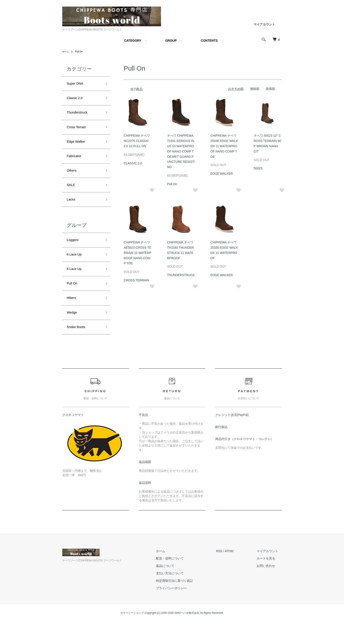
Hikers (72, 314)
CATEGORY (133, 41)
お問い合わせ (269, 585)
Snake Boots (78, 345)
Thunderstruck (79, 115)
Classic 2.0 (76, 100)
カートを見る (269, 578)
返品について (176, 585)
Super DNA (77, 84)
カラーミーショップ (132, 632)
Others (73, 178)
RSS (226, 570)
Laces (72, 210)
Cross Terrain (78, 131)
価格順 (255, 89)
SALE (72, 194)
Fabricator (76, 163)
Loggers (74, 251)
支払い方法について (180, 592)
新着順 (271, 89)
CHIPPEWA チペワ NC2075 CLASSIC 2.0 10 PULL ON (137, 141)
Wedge (73, 330)
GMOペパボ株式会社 (187, 632)
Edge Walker (78, 147)
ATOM (236, 570)
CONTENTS (209, 41)
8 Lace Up (76, 283)
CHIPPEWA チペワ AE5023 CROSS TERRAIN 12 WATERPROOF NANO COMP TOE (137, 253)
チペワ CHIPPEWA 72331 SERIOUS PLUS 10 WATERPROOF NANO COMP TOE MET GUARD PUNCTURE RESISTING (181, 151)
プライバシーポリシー (182, 607)
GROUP (171, 41)
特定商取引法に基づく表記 (185, 600)
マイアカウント (264, 24)
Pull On (81, 51)
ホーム (66, 51)
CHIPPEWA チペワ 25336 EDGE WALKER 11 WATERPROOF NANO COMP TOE (224, 146)
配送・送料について (180, 578)
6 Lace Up (76, 267)
